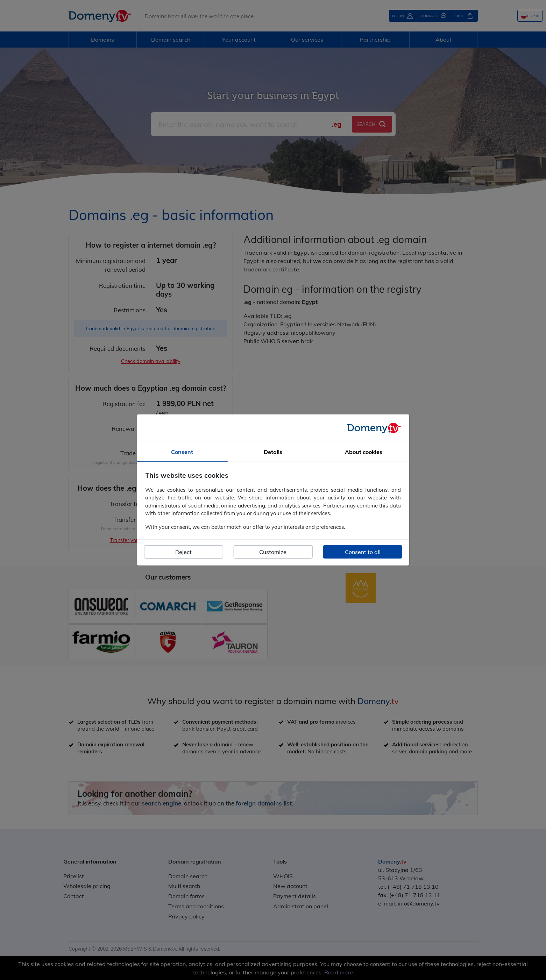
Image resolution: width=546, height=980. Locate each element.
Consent (182, 452)
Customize (273, 552)
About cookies (364, 452)
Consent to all (363, 552)
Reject (183, 552)
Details (273, 452)
